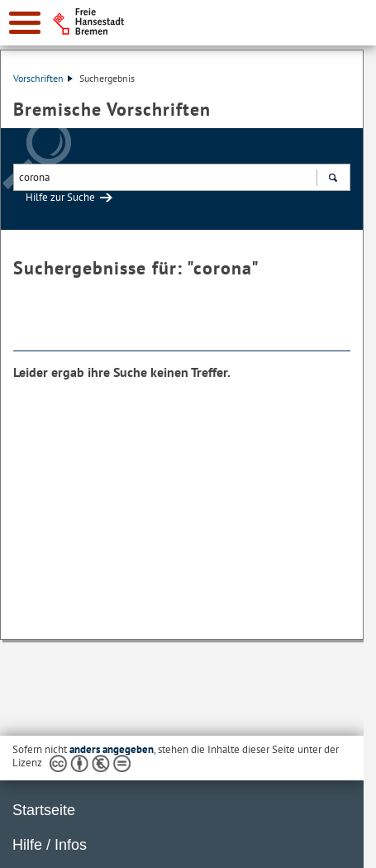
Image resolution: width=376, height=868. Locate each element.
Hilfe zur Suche (60, 197)
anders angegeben (112, 749)
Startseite (44, 810)
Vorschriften (43, 78)
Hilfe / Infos (50, 845)
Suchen (333, 179)
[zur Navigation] (25, 23)
